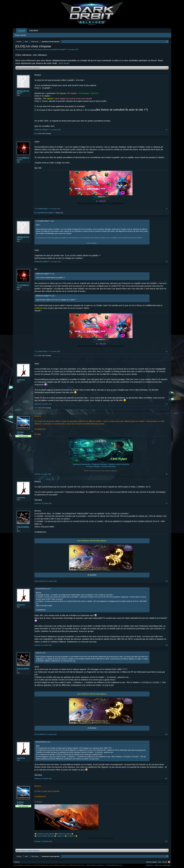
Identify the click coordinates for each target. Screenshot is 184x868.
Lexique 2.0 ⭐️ (72, 836)
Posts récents (21, 35)
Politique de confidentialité (162, 865)
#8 (167, 581)
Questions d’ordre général (34, 50)
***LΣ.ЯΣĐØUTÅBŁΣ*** (23, 159)
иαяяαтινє (21, 380)
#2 (167, 209)
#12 (166, 841)
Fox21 (36, 133)
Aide (160, 862)
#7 (167, 503)
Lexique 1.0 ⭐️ (62, 836)
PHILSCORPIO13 (23, 528)
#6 (167, 474)
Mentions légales (152, 862)
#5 (167, 404)
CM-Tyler (20, 432)
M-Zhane (20, 802)
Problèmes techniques (99, 464)
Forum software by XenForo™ (67, 865)
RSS (169, 862)
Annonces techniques (108, 467)
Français (17, 862)
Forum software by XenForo (31, 865)
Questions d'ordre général (82, 464)
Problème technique (64, 834)
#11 (166, 779)
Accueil (165, 862)
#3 (167, 262)
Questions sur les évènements (119, 464)
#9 (167, 645)
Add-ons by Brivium (104, 865)
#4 (167, 351)
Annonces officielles (93, 467)
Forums (21, 31)
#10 (166, 734)
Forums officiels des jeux (45, 836)
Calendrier (34, 31)
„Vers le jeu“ (64, 63)
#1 (167, 130)
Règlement (150, 865)
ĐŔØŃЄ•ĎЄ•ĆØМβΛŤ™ (60, 50)
